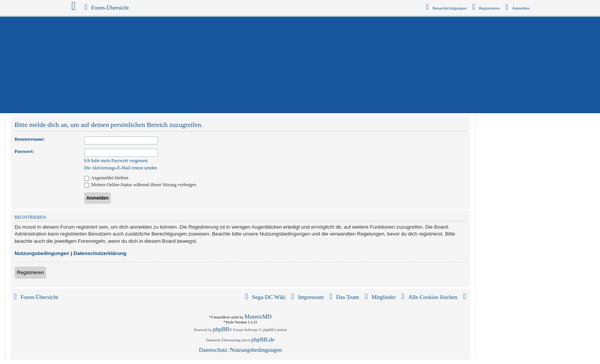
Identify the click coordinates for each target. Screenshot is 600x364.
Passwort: (24, 151)
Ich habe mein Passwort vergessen (116, 161)
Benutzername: (30, 139)
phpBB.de (263, 340)
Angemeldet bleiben (106, 178)
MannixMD (258, 317)
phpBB (221, 329)
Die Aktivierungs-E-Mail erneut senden (121, 168)
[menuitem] (518, 8)
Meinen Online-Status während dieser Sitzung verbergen (140, 185)
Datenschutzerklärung (100, 253)
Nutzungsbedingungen (42, 253)
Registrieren (30, 272)
